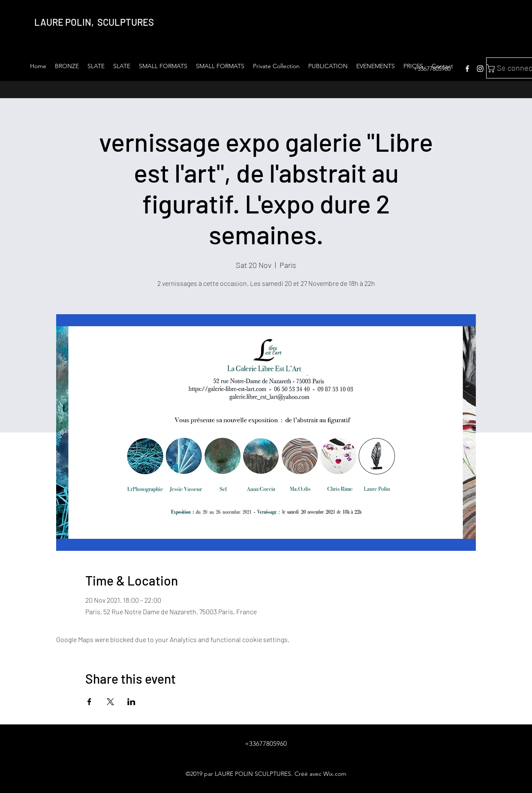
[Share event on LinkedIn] (131, 702)
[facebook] (467, 69)
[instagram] (480, 69)
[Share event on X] (110, 702)
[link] (505, 68)
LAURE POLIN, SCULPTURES (94, 22)
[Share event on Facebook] (89, 702)
